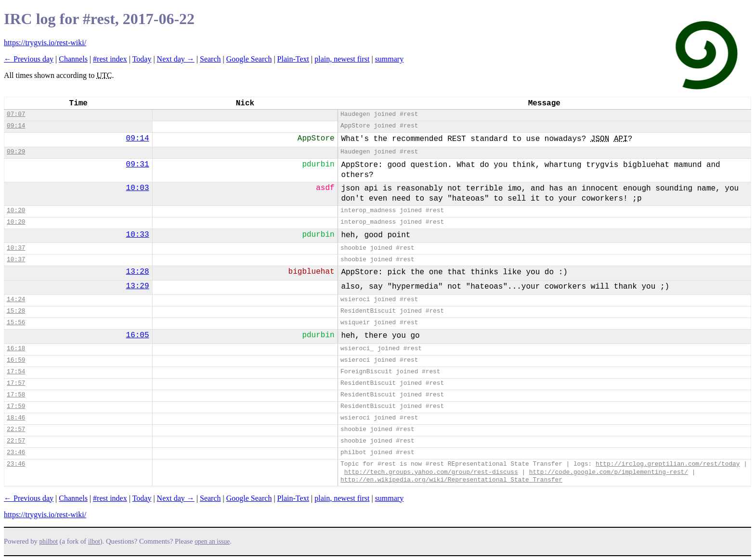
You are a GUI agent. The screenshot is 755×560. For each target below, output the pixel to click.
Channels (73, 59)
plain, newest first (342, 59)
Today (142, 59)
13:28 (138, 272)
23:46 (16, 452)
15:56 (16, 323)
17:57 (16, 383)
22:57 (16, 429)
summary (390, 59)
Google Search (249, 59)
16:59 (16, 360)
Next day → (176, 59)
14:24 (16, 299)
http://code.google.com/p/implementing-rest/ (609, 472)
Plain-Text (293, 59)
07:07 (16, 114)
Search (210, 59)
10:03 (138, 188)
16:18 (16, 349)
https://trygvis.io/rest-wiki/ (45, 43)
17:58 (16, 395)
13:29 (138, 286)
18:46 (16, 418)
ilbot (94, 541)
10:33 (138, 235)
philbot (49, 541)
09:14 (16, 126)
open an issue (212, 541)
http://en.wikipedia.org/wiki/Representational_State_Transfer (451, 480)
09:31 (138, 165)
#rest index (110, 59)
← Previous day (29, 59)
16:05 (138, 335)
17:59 (16, 406)
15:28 (16, 311)
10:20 (16, 210)
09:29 (16, 152)
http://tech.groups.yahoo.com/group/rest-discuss (431, 472)
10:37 (16, 248)
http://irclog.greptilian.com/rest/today (668, 464)
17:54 (16, 372)
